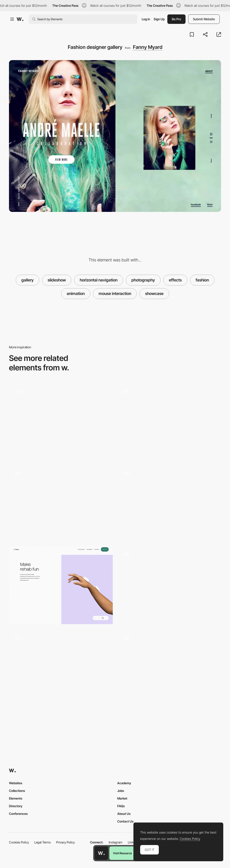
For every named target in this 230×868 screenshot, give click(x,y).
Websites (16, 783)
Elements (16, 798)
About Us (124, 814)
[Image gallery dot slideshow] (61, 585)
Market (122, 798)
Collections (17, 791)
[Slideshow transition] (169, 421)
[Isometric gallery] (61, 668)
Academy (124, 783)
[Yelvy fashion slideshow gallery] (61, 421)
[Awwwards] (20, 19)
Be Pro (176, 19)
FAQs (121, 806)
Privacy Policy (65, 842)
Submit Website (204, 19)
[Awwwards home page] (101, 853)
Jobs (121, 791)
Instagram (116, 842)
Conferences (18, 814)
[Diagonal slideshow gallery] (169, 583)
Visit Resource (122, 853)
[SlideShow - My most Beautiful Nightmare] (169, 668)
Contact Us (125, 821)
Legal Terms (43, 842)
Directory (16, 806)
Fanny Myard (148, 47)
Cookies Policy (19, 842)
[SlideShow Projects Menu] (169, 502)
